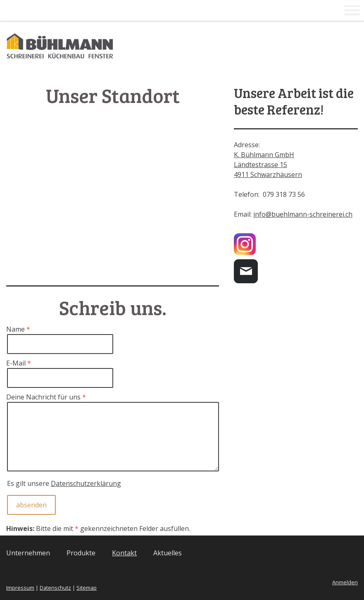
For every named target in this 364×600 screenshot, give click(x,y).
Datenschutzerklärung (86, 483)
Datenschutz (55, 588)
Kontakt (124, 553)
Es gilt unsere (64, 483)
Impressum (20, 588)
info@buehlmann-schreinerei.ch (303, 214)
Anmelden (345, 582)
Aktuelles (168, 553)
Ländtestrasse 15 (261, 165)
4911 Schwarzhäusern (268, 175)
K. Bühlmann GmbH (264, 155)
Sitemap (87, 588)
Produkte (81, 553)
